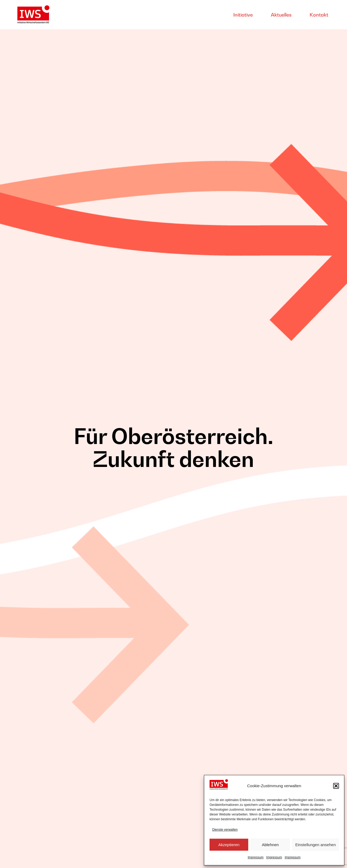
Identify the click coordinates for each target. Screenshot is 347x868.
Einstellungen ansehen (316, 845)
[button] (336, 786)
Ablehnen (270, 845)
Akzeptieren (229, 845)
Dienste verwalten (225, 830)
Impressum (256, 857)
